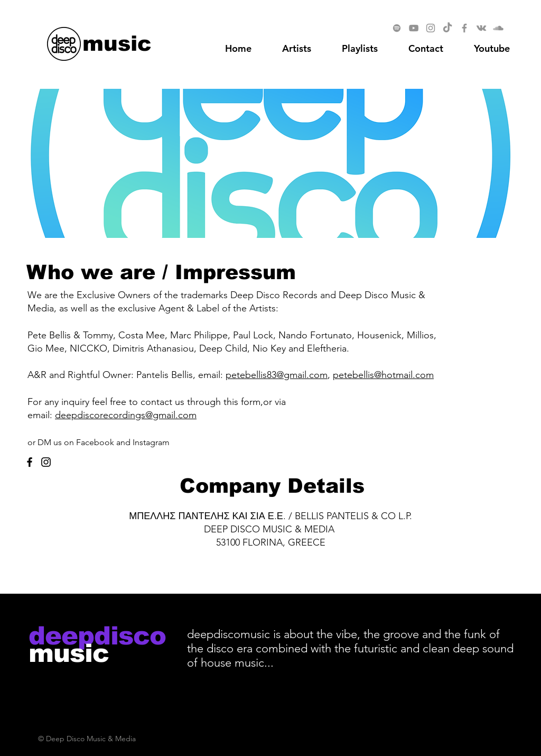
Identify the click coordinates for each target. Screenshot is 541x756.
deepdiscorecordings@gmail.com (126, 415)
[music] (117, 43)
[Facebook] (464, 28)
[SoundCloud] (498, 28)
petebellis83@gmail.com (277, 375)
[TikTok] (447, 28)
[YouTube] (414, 28)
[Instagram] (431, 28)
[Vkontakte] (481, 28)
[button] (492, 49)
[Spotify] (397, 28)
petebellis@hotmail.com (383, 375)
